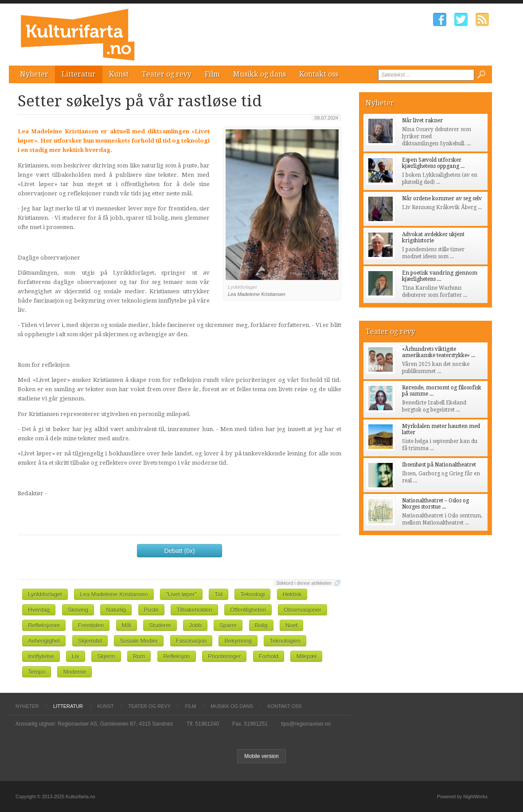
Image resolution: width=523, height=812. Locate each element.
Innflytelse (41, 656)
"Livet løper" (181, 594)
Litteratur (79, 74)
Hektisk (292, 594)
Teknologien (285, 641)
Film (212, 74)
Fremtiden (91, 625)
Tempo (37, 672)
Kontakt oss (319, 74)
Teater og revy (167, 74)
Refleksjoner (44, 625)
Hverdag (39, 610)
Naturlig (116, 610)
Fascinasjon (191, 641)
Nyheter (34, 74)
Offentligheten (248, 610)
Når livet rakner (422, 120)
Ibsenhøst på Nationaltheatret (439, 465)
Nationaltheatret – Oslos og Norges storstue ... (435, 504)
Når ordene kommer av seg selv (442, 198)
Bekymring (238, 641)
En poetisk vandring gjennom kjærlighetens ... (440, 276)
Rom (139, 656)
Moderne (74, 672)
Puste (151, 610)
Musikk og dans (260, 74)
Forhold (269, 656)
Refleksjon (177, 656)
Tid (219, 594)
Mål (127, 625)
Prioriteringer (224, 656)
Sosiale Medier (139, 641)
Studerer (160, 625)
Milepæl (306, 656)
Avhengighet (44, 641)
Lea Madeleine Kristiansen (114, 594)
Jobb (195, 625)
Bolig (261, 625)
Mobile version (261, 756)
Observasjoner (302, 610)
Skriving (78, 610)
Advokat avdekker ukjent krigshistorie (433, 237)
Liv (76, 656)
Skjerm (106, 656)
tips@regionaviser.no (306, 724)
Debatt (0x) (179, 551)
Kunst (119, 74)
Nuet (291, 625)
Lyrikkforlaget (45, 594)
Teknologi (252, 594)
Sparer (228, 625)
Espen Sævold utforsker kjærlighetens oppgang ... (433, 163)
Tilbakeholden (194, 610)
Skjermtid (90, 641)
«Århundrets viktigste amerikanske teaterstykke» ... (439, 352)
